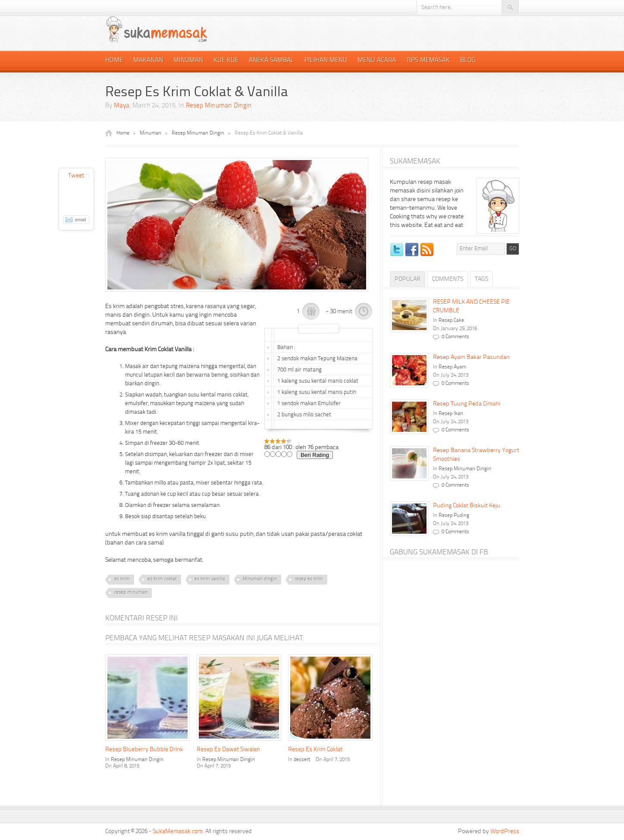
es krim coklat (162, 579)
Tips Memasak (428, 61)
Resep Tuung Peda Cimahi (467, 404)
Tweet (76, 176)
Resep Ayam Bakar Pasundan (471, 357)
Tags (481, 279)
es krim (122, 579)
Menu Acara (377, 61)
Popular (408, 279)
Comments (448, 279)
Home (114, 61)
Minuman (188, 61)
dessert (302, 760)
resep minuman (131, 593)
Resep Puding (454, 516)
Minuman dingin (260, 579)
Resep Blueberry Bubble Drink (144, 749)
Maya (122, 106)
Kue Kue (226, 61)
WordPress (505, 831)
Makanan (148, 61)
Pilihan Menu (326, 61)
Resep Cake (451, 321)
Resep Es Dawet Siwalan (228, 749)
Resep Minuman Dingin (219, 106)
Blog (468, 61)
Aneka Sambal (271, 61)
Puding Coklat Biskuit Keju (467, 506)
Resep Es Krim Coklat (315, 749)
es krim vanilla (210, 579)
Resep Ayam (452, 367)
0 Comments (455, 337)
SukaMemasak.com (178, 831)
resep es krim (309, 579)
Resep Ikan (451, 414)
